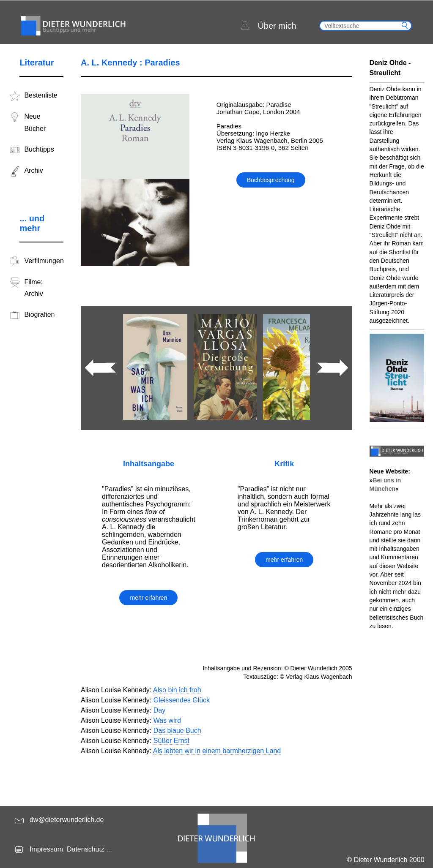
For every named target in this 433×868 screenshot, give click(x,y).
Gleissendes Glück (182, 700)
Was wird (167, 720)
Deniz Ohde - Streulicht (390, 68)
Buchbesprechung (271, 180)
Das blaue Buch (177, 731)
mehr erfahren (148, 598)
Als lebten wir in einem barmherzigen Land (217, 751)
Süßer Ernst (171, 741)
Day (159, 710)
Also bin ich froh (177, 690)
